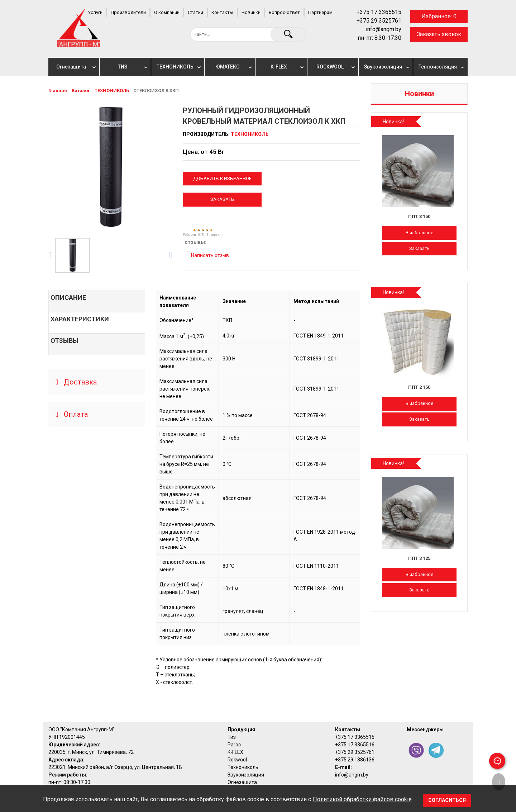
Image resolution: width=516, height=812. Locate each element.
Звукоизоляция (383, 67)
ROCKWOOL (330, 67)
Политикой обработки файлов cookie (362, 799)
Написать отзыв (208, 254)
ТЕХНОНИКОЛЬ (175, 67)
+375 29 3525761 (379, 21)
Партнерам (320, 12)
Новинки (251, 12)
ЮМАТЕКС (227, 67)
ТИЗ (123, 67)
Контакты (222, 12)
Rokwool (237, 760)
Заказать (222, 199)
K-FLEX (279, 67)
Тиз (232, 737)
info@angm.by (384, 29)
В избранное (419, 233)
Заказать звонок (439, 34)
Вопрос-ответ (284, 12)
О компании (167, 12)
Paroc (234, 745)
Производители (128, 12)
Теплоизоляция (438, 67)
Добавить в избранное (222, 178)
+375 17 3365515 (379, 12)
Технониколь (243, 767)
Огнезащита (71, 67)
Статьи (195, 12)
